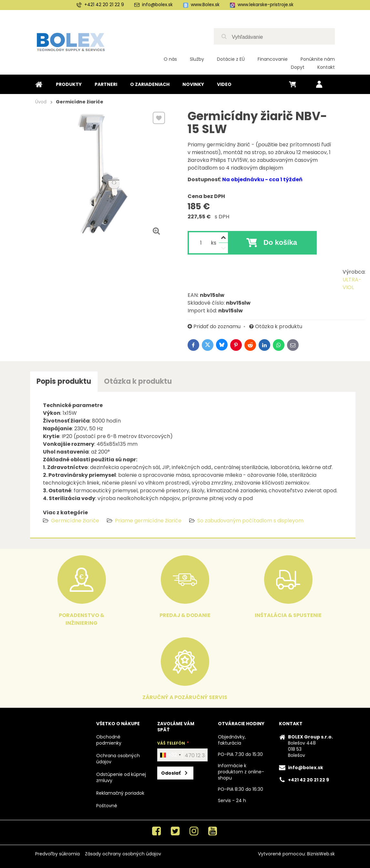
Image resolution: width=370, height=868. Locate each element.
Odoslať (171, 773)
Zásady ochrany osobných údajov (123, 854)
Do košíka (280, 242)
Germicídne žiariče (75, 521)
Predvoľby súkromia (57, 854)
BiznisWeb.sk (321, 854)
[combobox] (170, 755)
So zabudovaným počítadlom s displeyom (250, 521)
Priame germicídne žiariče (148, 521)
